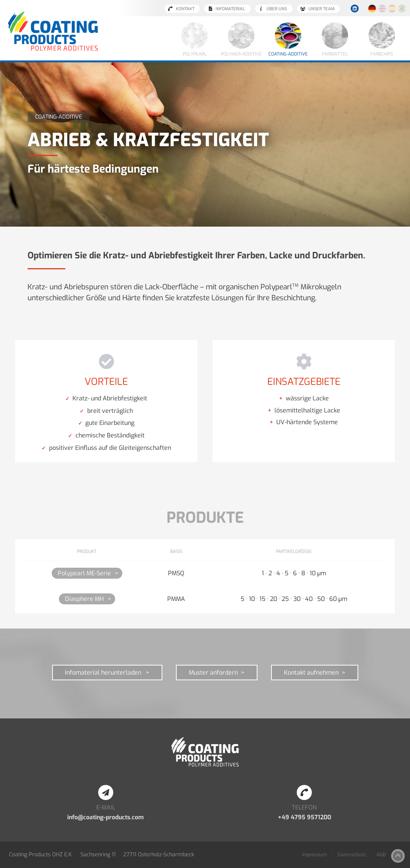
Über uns (277, 9)
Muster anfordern (213, 673)
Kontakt (185, 9)
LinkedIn (355, 9)
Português (402, 9)
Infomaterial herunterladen (104, 673)
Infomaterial (230, 9)
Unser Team (321, 9)
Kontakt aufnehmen (311, 673)
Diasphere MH (84, 599)
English (382, 9)
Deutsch (372, 9)
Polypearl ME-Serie (84, 573)
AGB (381, 855)
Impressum (314, 855)
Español (392, 9)
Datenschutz (352, 855)
